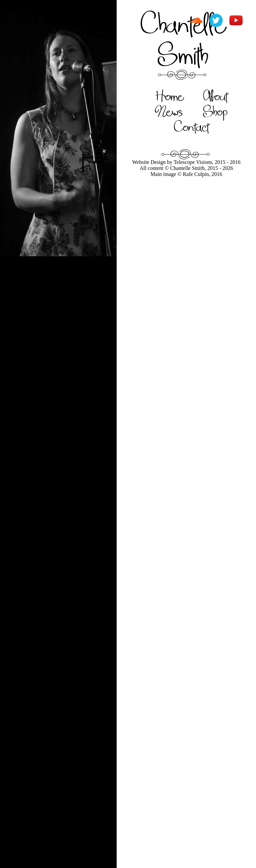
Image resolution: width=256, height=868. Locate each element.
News (169, 111)
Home (169, 96)
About (215, 96)
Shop (215, 111)
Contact (191, 127)
